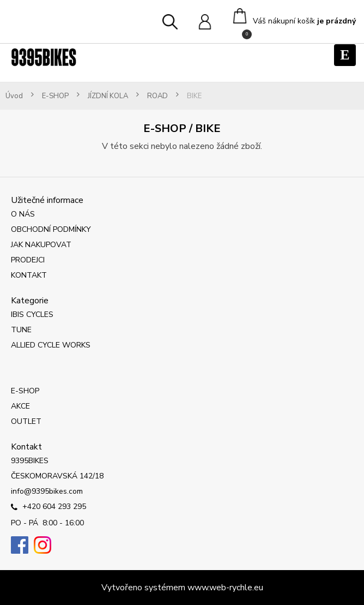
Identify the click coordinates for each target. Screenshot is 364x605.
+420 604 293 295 (48, 507)
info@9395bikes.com (47, 491)
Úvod (14, 96)
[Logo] (44, 57)
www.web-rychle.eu (225, 588)
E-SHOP (55, 96)
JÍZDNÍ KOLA (108, 96)
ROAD (157, 96)
